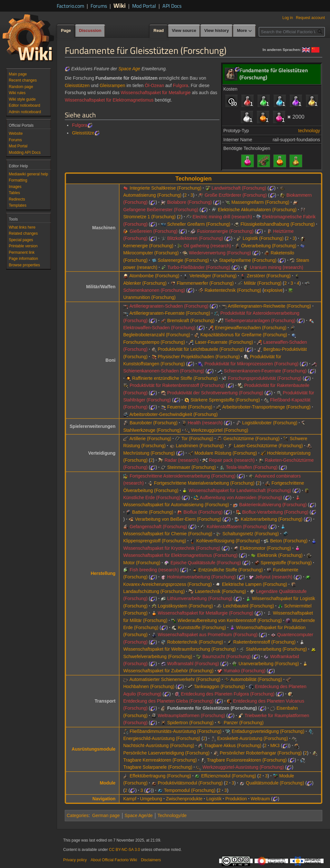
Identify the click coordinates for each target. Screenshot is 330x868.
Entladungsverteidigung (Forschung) (268, 731)
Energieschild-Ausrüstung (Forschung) (162, 738)
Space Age (129, 69)
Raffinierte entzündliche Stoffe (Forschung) (175, 378)
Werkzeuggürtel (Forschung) (220, 430)
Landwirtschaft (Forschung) (239, 188)
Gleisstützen (77, 85)
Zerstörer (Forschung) (269, 276)
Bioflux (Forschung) (203, 512)
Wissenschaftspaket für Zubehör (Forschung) (168, 671)
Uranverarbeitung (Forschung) (269, 664)
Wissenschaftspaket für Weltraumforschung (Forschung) (179, 649)
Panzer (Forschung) (244, 723)
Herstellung (103, 573)
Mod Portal (144, 6)
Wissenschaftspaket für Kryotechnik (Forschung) (172, 548)
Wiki (120, 5)
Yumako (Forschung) (245, 671)
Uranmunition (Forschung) (149, 297)
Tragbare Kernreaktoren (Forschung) (160, 760)
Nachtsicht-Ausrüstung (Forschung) (159, 745)
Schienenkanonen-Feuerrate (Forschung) (265, 371)
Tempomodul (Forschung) (190, 790)
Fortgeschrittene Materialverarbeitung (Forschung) (204, 483)
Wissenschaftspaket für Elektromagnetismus (109, 100)
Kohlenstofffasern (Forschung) (237, 527)
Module (107, 783)
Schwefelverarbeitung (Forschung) (158, 656)
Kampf (130, 799)
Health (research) (205, 423)
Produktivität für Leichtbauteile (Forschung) (201, 349)
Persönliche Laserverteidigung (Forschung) (166, 753)
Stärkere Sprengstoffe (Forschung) (225, 400)
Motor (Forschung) (142, 563)
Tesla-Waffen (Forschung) (252, 467)
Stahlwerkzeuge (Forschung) (152, 430)
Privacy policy (75, 860)
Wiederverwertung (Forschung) (220, 253)
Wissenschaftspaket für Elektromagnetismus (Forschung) (180, 555)
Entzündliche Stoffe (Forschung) (231, 570)
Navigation (104, 799)
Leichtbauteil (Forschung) (248, 606)
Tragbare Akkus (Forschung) (233, 745)
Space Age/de (139, 815)
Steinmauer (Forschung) (192, 467)
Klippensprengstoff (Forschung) (155, 541)
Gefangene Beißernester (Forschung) (161, 210)
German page (106, 815)
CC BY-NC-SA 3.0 (124, 850)
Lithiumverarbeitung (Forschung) (200, 598)
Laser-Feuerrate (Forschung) (224, 342)
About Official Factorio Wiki (114, 860)
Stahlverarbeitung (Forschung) (276, 649)
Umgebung (151, 799)
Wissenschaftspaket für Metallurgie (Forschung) (205, 613)
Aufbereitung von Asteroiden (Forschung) (241, 498)
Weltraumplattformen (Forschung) (191, 715)
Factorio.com (70, 6)
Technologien (193, 179)
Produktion (236, 799)
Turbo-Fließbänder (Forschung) (199, 267)
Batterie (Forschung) (153, 512)
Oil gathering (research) (207, 246)
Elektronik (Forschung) (280, 555)
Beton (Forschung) (289, 541)
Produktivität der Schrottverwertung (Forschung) (215, 393)
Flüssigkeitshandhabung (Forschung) (277, 224)
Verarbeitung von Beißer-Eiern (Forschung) (178, 519)
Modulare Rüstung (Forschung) (226, 453)
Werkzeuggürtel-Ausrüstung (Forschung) (243, 767)
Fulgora (180, 85)
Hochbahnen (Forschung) (149, 686)
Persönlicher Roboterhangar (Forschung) (261, 753)
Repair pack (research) (232, 460)
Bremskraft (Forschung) (191, 321)
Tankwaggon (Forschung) (219, 686)
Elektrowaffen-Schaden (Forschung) (159, 328)
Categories (78, 815)
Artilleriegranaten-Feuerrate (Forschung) (170, 313)
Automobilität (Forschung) (256, 679)
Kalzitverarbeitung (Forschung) (272, 519)
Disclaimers (151, 860)
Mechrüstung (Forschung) (149, 453)
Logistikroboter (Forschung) (270, 423)
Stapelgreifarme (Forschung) (248, 260)
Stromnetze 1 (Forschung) (149, 217)
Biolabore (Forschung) (190, 202)
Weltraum (260, 799)
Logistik (214, 799)
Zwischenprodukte (184, 799)
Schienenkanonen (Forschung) (154, 290)
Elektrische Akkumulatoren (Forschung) (257, 210)
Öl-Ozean (154, 85)
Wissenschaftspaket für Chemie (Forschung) (168, 534)
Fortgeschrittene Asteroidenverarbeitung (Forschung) (182, 476)
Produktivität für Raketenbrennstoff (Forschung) (177, 385)
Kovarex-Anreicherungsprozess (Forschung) (167, 584)
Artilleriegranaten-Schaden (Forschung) (169, 306)
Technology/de (172, 815)
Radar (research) (181, 460)
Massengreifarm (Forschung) (260, 202)
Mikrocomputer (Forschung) (151, 253)
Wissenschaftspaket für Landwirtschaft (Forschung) (240, 490)
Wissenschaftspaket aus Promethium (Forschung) (208, 635)
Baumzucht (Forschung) (226, 656)
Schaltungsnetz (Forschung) (251, 534)
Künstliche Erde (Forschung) (152, 498)
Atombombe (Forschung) (155, 276)
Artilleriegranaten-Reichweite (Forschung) (269, 306)
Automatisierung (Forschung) (152, 195)
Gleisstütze (83, 133)
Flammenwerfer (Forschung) (205, 283)
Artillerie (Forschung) (150, 439)
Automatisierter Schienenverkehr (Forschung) (175, 679)
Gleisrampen (112, 85)
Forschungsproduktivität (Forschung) (265, 378)
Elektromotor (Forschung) (265, 548)
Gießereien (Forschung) (154, 231)
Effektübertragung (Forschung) (160, 776)
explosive (273, 290)
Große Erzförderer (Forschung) (236, 195)
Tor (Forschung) (197, 439)
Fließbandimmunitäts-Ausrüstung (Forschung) (175, 731)
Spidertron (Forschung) (190, 723)
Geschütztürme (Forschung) (251, 439)
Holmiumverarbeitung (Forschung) (201, 577)
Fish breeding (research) (154, 570)
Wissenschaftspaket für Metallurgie (156, 93)
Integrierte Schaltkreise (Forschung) (165, 188)
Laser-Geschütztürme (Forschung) (268, 446)
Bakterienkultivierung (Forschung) (273, 505)
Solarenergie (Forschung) (183, 260)
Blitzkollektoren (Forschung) (195, 238)
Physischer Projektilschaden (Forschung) (199, 357)
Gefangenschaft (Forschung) (158, 527)
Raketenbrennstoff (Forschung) (265, 642)
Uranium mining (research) (277, 267)
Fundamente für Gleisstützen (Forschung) (212, 708)
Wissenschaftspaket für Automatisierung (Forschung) (176, 505)
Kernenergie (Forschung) (148, 246)
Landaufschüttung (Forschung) (154, 591)
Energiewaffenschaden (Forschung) (251, 328)
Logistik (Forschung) (263, 238)
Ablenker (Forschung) (145, 283)
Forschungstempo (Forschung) (154, 342)
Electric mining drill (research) (222, 217)
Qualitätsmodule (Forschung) (275, 783)
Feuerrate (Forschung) (190, 407)
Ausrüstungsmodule (93, 749)
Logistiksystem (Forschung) (185, 606)
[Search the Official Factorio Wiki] (292, 32)
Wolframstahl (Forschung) (193, 664)
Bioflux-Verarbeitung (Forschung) (275, 512)
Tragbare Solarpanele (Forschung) (158, 767)
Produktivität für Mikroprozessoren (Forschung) (251, 364)
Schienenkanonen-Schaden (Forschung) (164, 371)
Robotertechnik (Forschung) (195, 642)
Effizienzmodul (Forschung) (228, 776)
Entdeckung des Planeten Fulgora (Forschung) (228, 694)
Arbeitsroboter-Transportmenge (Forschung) (267, 407)
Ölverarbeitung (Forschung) (269, 246)
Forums (99, 6)
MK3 (275, 745)
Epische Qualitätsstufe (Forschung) (206, 563)
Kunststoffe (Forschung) (202, 627)
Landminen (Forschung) (200, 446)
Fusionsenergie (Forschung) (225, 231)
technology (309, 131)
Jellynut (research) (274, 577)
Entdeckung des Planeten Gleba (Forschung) (168, 701)
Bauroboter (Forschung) (154, 423)
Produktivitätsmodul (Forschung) (190, 783)
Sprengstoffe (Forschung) (286, 563)
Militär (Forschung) (263, 283)
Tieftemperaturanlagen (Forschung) (260, 321)
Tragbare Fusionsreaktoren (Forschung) (247, 760)
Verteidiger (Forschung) (213, 276)
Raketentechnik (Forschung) (233, 290)
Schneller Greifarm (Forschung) (199, 224)
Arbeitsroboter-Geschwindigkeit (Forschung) (174, 414)
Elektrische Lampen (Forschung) (255, 584)
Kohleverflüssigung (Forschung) (228, 541)
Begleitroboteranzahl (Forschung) (157, 335)
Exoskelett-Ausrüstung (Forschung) (252, 738)
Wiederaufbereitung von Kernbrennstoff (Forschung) (230, 620)
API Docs (172, 6)
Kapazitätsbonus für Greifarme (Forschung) (244, 335)
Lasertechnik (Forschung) (221, 591)
